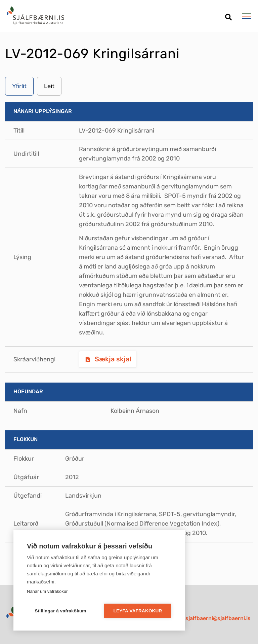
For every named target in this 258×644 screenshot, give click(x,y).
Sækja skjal (112, 359)
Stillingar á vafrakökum (60, 611)
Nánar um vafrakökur (47, 591)
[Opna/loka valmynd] (246, 16)
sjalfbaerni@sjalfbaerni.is (218, 618)
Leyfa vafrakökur (138, 611)
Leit (49, 86)
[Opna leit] (228, 15)
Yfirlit (19, 86)
